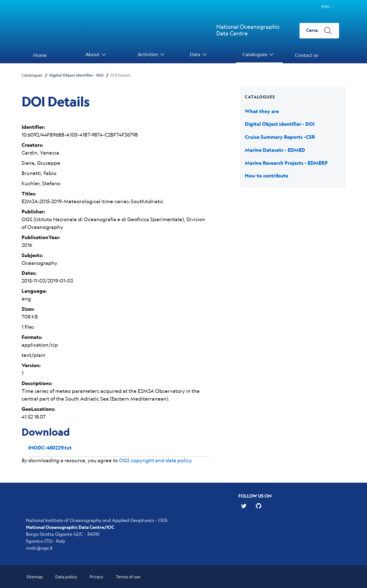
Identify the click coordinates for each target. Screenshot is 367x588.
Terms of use (128, 577)
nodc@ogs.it (39, 548)
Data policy (66, 577)
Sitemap (35, 577)
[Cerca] (319, 31)
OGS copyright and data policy (155, 460)
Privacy (97, 577)
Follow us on (255, 496)
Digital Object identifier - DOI (76, 75)
